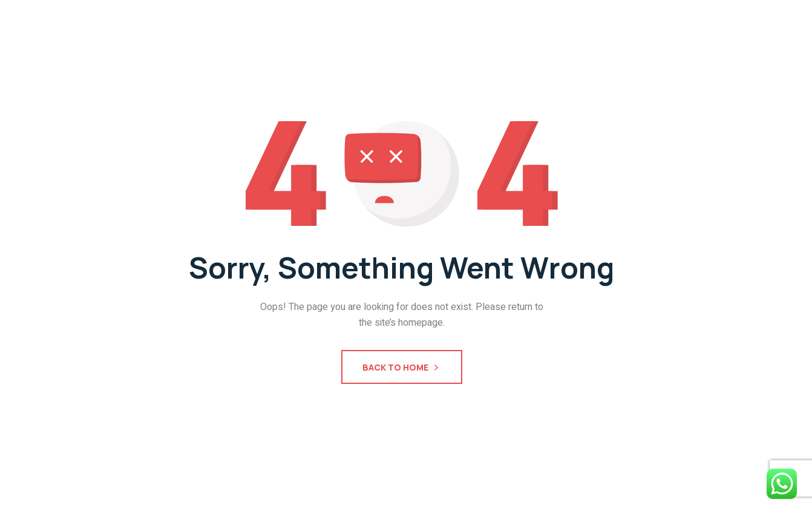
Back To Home (402, 368)
